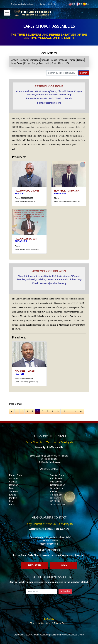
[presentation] (49, 601)
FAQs (12, 505)
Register (35, 565)
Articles (54, 491)
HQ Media (55, 501)
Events (13, 495)
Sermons (14, 491)
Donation (14, 485)
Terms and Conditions (41, 623)
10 (64, 411)
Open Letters (56, 488)
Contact (13, 482)
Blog (11, 488)
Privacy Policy (61, 623)
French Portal (16, 475)
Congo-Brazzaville (41, 63)
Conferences (56, 495)
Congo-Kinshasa (59, 60)
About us (13, 478)
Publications (56, 482)
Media (12, 501)
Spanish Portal (57, 475)
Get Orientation (58, 485)
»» (81, 411)
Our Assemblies (58, 505)
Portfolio (13, 498)
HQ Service (56, 498)
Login (63, 565)
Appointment (56, 478)
